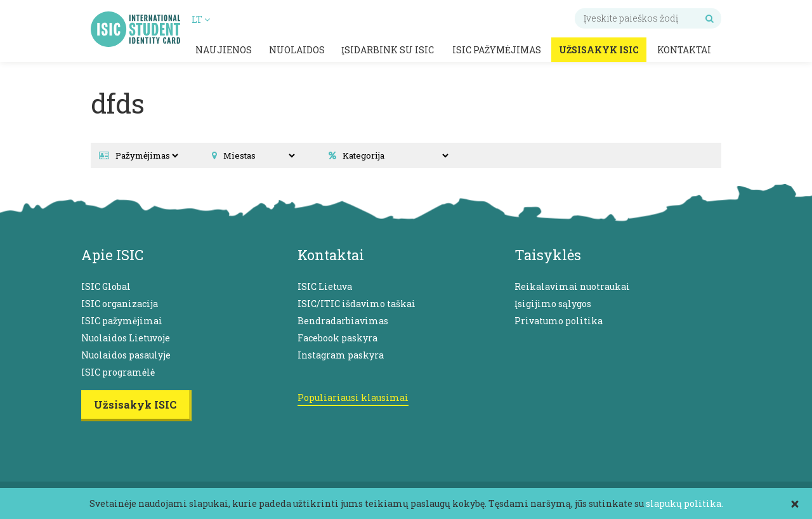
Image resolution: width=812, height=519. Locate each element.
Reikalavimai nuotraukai (572, 286)
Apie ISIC (112, 255)
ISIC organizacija (120, 304)
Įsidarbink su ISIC (388, 50)
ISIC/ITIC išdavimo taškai (357, 304)
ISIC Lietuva (325, 286)
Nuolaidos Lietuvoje (126, 338)
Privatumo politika (559, 321)
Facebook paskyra (337, 338)
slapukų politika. (684, 503)
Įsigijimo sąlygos (553, 304)
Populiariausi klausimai (353, 397)
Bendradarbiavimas (343, 321)
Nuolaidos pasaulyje (126, 355)
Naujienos (224, 50)
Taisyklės (548, 255)
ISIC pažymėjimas (497, 50)
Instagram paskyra (341, 355)
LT (201, 19)
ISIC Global (106, 286)
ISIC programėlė (118, 372)
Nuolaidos (297, 50)
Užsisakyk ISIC (599, 50)
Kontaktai (684, 50)
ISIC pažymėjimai (122, 321)
